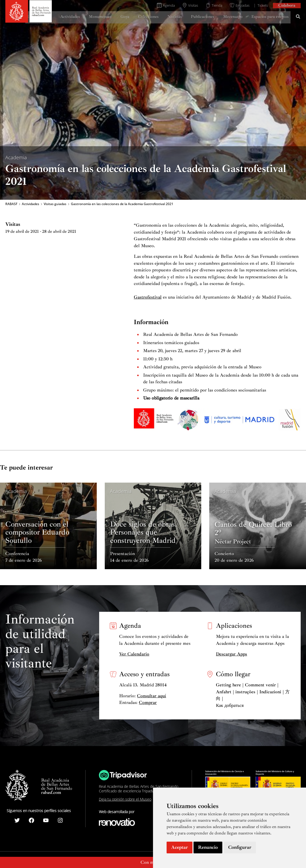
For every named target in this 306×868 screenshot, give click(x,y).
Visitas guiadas (55, 204)
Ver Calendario (134, 654)
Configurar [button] (240, 847)
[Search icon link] (298, 17)
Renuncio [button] (208, 847)
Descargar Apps (231, 654)
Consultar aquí (152, 696)
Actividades (31, 204)
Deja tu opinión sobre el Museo (125, 799)
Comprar (148, 702)
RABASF (11, 204)
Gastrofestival (148, 297)
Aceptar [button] (180, 847)
